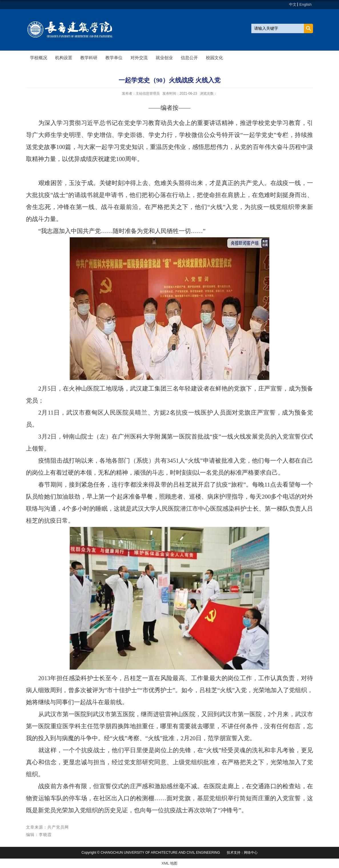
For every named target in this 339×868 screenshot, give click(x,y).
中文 (293, 4)
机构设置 (64, 58)
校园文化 (214, 58)
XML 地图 (170, 863)
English (305, 4)
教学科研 (89, 58)
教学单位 (114, 58)
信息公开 (189, 58)
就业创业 (164, 58)
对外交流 (139, 58)
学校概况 (39, 58)
